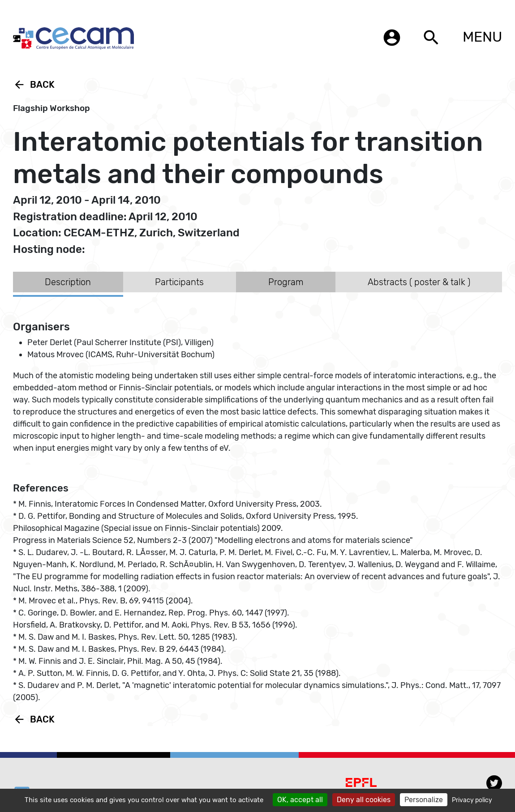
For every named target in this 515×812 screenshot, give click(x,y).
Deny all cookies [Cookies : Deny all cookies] (364, 800)
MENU (482, 37)
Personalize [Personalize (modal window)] (424, 800)
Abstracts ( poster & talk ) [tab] (419, 282)
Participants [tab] (179, 282)
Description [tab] (68, 282)
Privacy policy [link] (472, 800)
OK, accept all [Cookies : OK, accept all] (300, 800)
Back (34, 85)
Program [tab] (286, 282)
